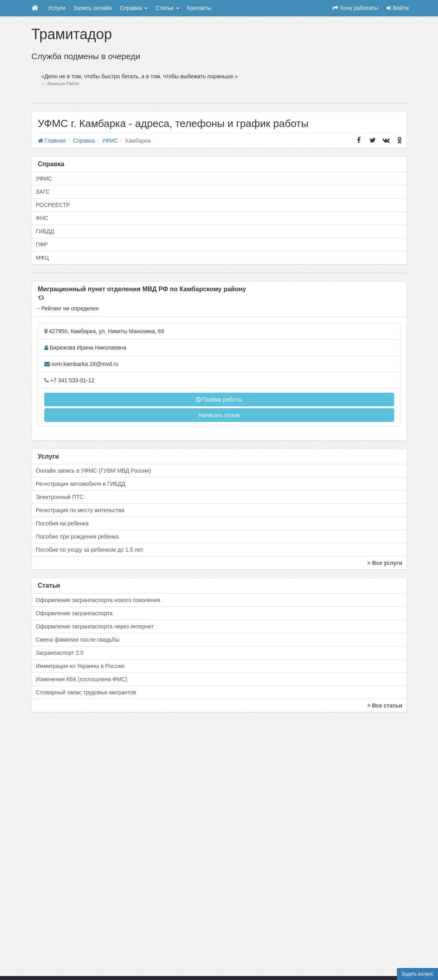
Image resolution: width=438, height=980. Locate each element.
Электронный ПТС (60, 497)
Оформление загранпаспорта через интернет (95, 626)
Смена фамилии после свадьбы (78, 640)
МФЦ (43, 258)
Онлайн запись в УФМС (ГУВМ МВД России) (94, 471)
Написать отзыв (219, 415)
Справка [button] (134, 8)
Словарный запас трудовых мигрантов (86, 692)
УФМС (44, 179)
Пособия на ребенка (62, 523)
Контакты (199, 8)
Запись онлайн (93, 8)
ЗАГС (43, 192)
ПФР (42, 245)
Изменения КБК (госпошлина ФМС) (82, 679)
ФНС (42, 218)
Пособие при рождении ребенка (77, 537)
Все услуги (385, 563)
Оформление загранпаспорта (74, 613)
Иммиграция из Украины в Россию (80, 666)
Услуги (57, 8)
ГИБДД (45, 231)
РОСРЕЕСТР (53, 205)
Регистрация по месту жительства (80, 510)
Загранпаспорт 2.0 (60, 653)
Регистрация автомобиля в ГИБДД (81, 484)
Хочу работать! (356, 8)
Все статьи (385, 706)
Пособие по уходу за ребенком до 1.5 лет (90, 550)
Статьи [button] (167, 8)
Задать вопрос (417, 974)
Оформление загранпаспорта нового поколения (98, 600)
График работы (219, 400)
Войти (397, 8)
